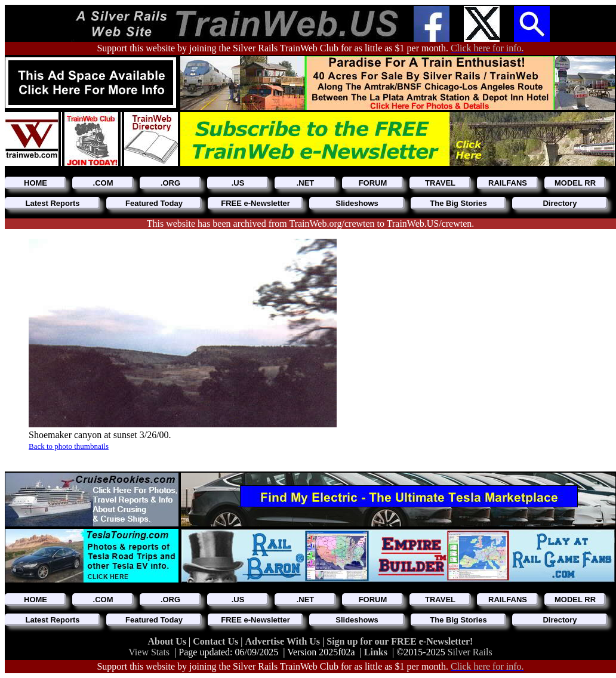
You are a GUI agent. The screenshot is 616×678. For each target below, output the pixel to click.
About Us (168, 641)
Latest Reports (52, 203)
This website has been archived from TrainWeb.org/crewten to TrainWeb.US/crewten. (311, 224)
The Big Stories (458, 203)
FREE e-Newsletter (255, 203)
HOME (36, 183)
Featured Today (154, 203)
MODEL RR (575, 183)
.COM (103, 183)
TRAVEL (440, 183)
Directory (560, 203)
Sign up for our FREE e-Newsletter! (400, 641)
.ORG (170, 183)
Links (376, 652)
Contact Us (217, 641)
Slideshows (357, 203)
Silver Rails (470, 652)
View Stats (149, 652)
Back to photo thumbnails (69, 446)
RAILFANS (508, 183)
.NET (306, 183)
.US (238, 183)
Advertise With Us (284, 641)
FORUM (373, 183)
